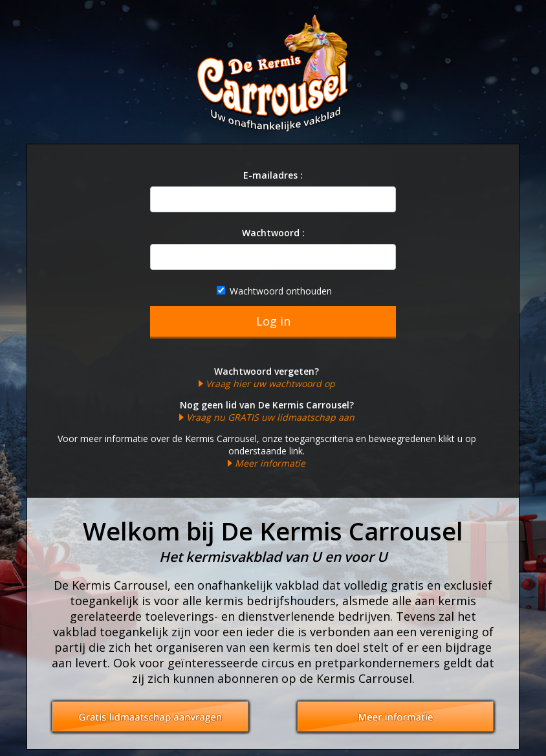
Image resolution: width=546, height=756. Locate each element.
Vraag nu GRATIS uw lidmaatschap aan (270, 417)
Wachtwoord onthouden (274, 291)
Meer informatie (270, 463)
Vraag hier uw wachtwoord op (270, 384)
